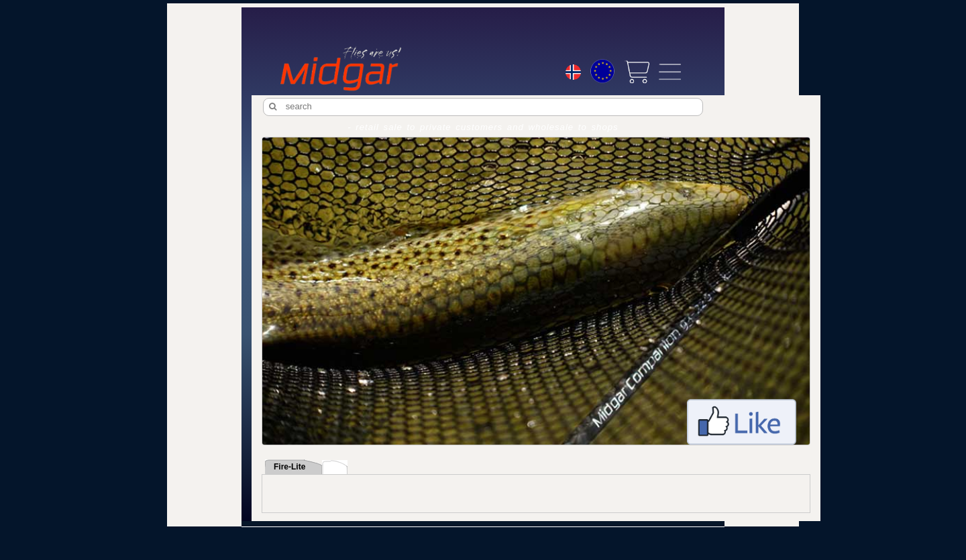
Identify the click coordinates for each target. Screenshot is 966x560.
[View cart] (637, 72)
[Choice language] (573, 74)
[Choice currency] (602, 71)
